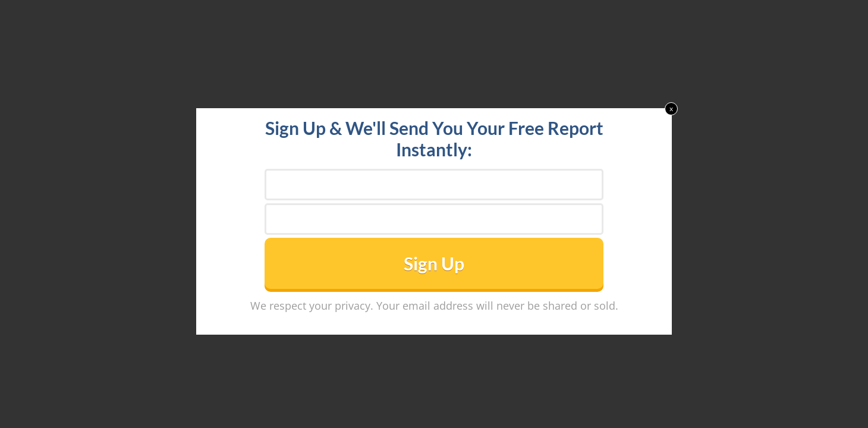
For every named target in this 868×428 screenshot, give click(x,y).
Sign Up (434, 263)
